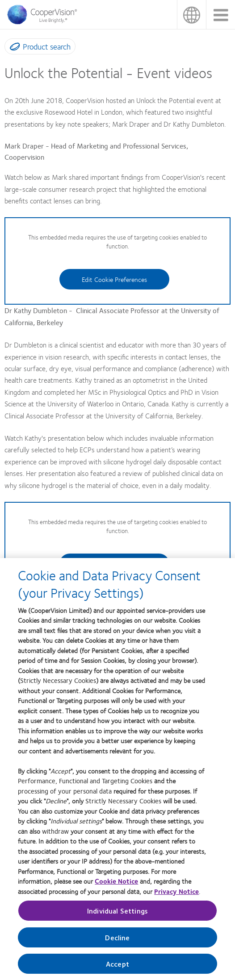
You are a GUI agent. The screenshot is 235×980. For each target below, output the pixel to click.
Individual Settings (117, 916)
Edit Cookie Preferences (114, 279)
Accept (117, 969)
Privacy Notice (176, 896)
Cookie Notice (116, 886)
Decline (117, 942)
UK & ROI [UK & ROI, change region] (191, 14)
